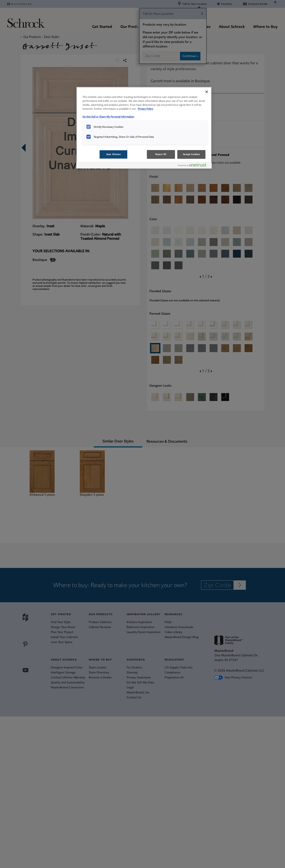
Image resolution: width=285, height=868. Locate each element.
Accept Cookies (191, 154)
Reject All (161, 154)
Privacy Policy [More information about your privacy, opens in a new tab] (145, 109)
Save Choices (114, 154)
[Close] (207, 92)
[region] (144, 128)
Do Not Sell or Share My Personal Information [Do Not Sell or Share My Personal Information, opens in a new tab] (108, 117)
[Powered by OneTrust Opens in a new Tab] (194, 166)
